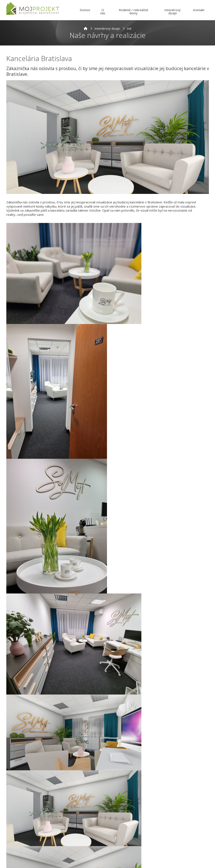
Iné (129, 28)
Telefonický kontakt (126, 851)
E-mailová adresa (73, 851)
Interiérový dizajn (107, 28)
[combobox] (118, 858)
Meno (64, 834)
